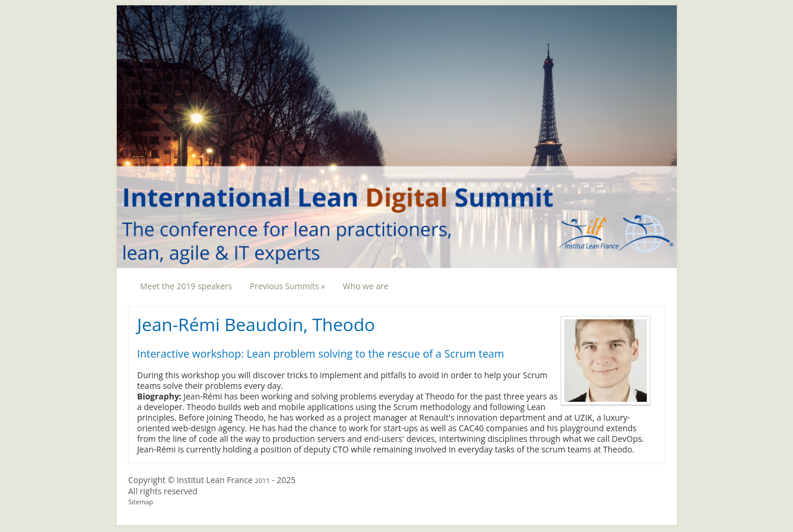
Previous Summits (288, 286)
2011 (262, 480)
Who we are (365, 286)
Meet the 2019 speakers (186, 286)
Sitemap (141, 502)
